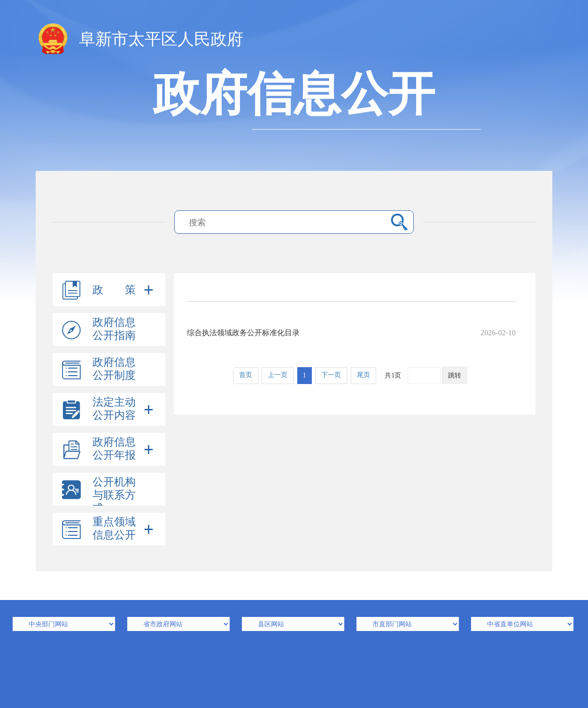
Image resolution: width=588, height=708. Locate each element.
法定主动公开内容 (114, 409)
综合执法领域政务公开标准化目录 (351, 333)
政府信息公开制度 (114, 369)
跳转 (455, 375)
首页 (246, 375)
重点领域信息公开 (114, 528)
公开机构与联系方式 (114, 495)
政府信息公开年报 (114, 449)
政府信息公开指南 (114, 329)
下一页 (331, 375)
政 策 (114, 290)
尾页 (364, 375)
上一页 (278, 375)
